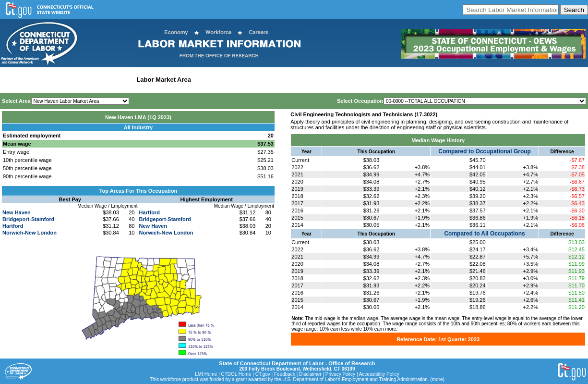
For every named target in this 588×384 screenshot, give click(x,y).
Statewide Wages (50, 80)
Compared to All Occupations (484, 234)
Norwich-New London (30, 233)
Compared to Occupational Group (485, 151)
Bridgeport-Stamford (28, 219)
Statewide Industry (105, 80)
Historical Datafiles (310, 80)
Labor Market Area (164, 80)
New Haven (17, 212)
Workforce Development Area (238, 80)
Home (11, 80)
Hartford (13, 226)
